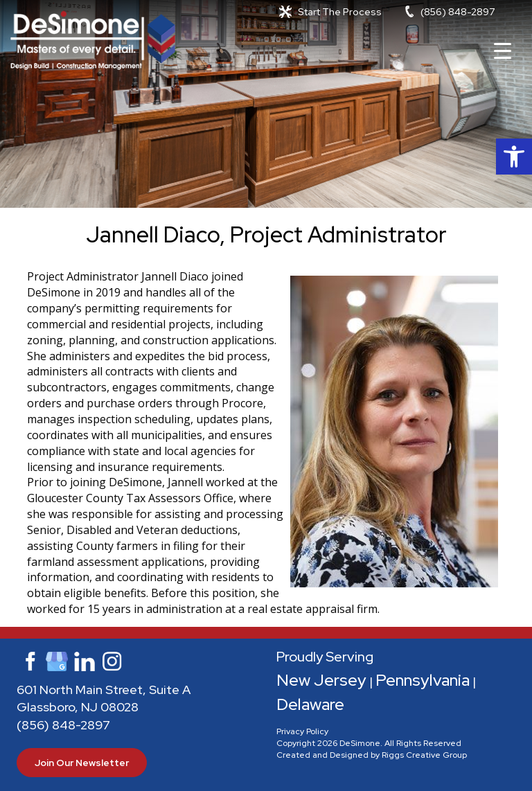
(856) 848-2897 (458, 12)
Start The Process (340, 12)
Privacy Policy (302, 731)
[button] (514, 157)
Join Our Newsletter (82, 763)
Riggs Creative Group (424, 755)
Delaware (310, 704)
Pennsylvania (423, 680)
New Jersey (321, 680)
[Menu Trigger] (503, 50)
